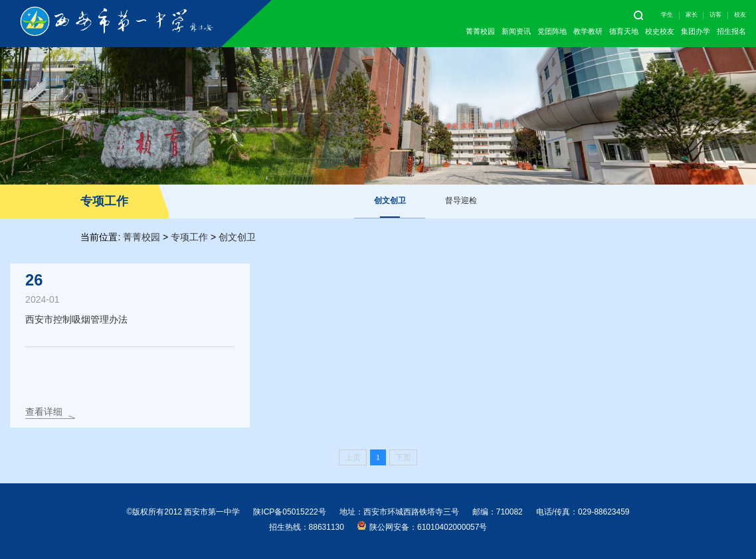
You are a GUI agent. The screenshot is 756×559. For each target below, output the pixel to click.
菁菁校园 (480, 31)
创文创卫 (390, 200)
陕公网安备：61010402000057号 (422, 526)
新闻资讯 (516, 31)
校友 (740, 14)
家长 (692, 14)
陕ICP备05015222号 (289, 512)
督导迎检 (461, 200)
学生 (667, 14)
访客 (715, 14)
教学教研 (588, 31)
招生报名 (731, 31)
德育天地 (624, 31)
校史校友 (660, 31)
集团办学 (696, 31)
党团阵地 (552, 31)
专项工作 (189, 237)
